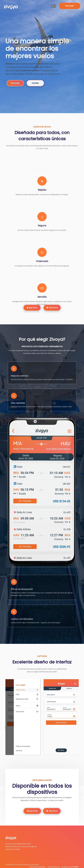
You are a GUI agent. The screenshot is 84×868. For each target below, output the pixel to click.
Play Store (52, 308)
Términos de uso (54, 867)
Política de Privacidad (37, 867)
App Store (32, 308)
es (53, 6)
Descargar (70, 6)
